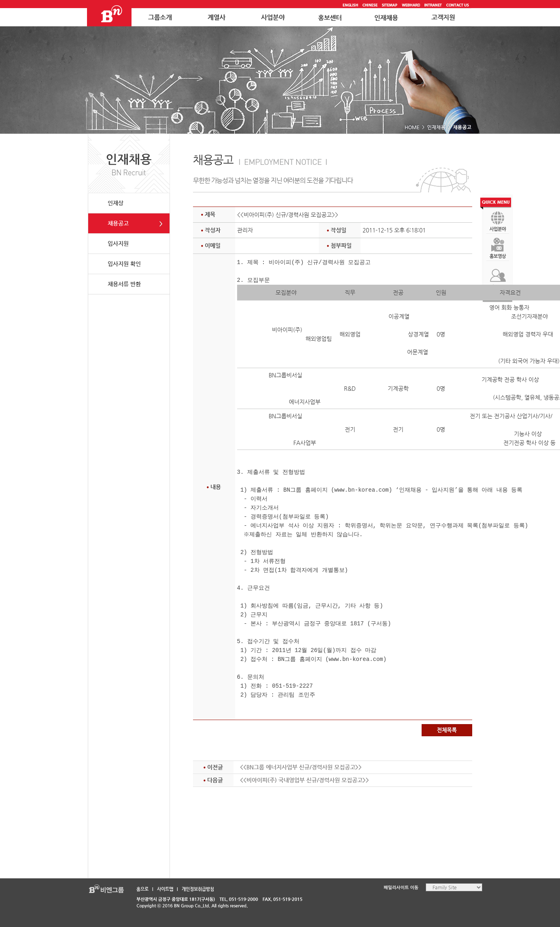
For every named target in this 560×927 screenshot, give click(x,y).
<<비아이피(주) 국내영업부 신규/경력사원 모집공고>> (304, 780)
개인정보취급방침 (198, 889)
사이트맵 (165, 889)
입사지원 (118, 243)
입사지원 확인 (124, 264)
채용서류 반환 (124, 284)
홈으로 (142, 889)
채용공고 (118, 223)
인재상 (116, 203)
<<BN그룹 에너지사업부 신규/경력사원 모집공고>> (301, 767)
